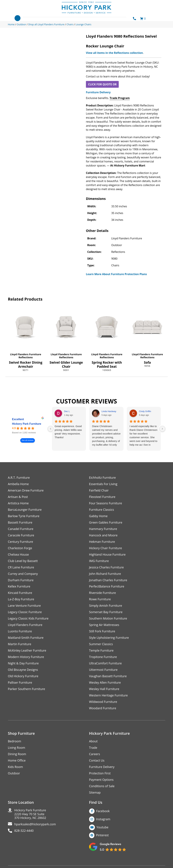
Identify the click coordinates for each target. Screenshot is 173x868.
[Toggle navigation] (18, 18)
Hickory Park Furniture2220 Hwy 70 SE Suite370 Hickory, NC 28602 (30, 814)
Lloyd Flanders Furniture (26, 354)
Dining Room (17, 754)
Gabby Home (98, 516)
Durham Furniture (21, 580)
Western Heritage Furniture (108, 696)
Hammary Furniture (103, 529)
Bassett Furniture (20, 522)
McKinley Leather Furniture (27, 651)
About (93, 741)
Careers (95, 754)
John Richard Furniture (105, 574)
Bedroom (15, 741)
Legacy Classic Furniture (25, 612)
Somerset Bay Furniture (106, 612)
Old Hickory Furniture (23, 676)
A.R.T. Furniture (19, 478)
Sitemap (95, 793)
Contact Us (97, 761)
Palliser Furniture (20, 683)
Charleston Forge (20, 548)
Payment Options (101, 780)
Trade (93, 748)
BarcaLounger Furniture (25, 510)
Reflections (26, 357)
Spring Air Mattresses (104, 625)
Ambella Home (18, 484)
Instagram (103, 819)
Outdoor (14, 773)
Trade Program (120, 98)
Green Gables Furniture (106, 522)
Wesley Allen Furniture (105, 683)
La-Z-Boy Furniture (21, 599)
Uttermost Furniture (103, 670)
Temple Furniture (101, 651)
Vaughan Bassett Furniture (108, 676)
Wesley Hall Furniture (104, 689)
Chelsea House (18, 555)
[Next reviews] (162, 429)
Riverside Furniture (103, 593)
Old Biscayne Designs (23, 670)
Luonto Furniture (20, 631)
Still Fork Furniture (102, 631)
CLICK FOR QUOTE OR (102, 84)
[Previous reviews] (51, 429)
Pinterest (102, 835)
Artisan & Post (18, 497)
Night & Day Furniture (23, 663)
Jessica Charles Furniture (107, 567)
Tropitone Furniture (103, 657)
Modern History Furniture (26, 657)
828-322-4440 (24, 831)
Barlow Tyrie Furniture (24, 516)
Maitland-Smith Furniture (26, 638)
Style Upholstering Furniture (109, 638)
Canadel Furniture (21, 529)
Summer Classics (101, 644)
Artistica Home (18, 503)
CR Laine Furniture (21, 567)
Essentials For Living (103, 484)
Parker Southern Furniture (27, 689)
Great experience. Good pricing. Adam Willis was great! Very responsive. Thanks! (68, 432)
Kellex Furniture (19, 587)
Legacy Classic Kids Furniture (28, 619)
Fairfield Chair (99, 490)
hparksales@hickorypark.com (35, 825)
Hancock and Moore (103, 535)
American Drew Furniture (26, 490)
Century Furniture (21, 542)
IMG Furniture (99, 561)
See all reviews (27, 440)
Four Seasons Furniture (106, 503)
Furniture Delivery (98, 92)
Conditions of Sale (102, 786)
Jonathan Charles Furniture (108, 580)
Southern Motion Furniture (108, 619)
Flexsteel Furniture (102, 497)
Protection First (100, 773)
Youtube (103, 827)
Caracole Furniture (21, 535)
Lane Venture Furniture (24, 606)
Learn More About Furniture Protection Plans (116, 274)
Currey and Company (23, 574)
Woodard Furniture (103, 708)
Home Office (17, 761)
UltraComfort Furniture (106, 663)
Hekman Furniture (102, 542)
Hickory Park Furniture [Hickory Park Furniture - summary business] (27, 424)
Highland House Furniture (107, 555)
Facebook (103, 811)
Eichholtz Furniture (102, 478)
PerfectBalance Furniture (107, 587)
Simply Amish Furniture (106, 606)
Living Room (17, 748)
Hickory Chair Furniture (106, 548)
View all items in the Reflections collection (114, 53)
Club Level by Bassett (23, 561)
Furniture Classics (102, 510)
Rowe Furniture (100, 599)
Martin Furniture (20, 644)
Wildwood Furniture (103, 702)
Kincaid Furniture (20, 593)
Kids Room (15, 767)
